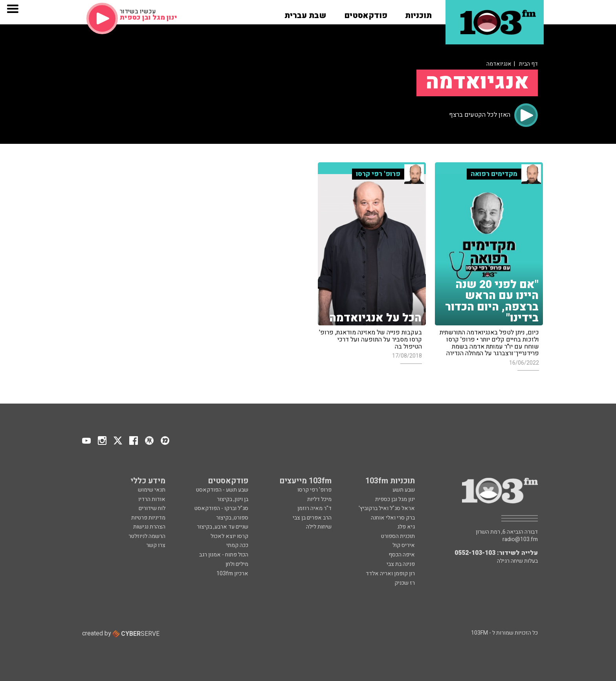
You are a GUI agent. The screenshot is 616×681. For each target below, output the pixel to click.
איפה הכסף (402, 555)
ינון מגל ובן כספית (395, 499)
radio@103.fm (520, 540)
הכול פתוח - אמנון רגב (224, 555)
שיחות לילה (319, 527)
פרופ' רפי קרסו (314, 490)
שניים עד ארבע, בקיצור (223, 527)
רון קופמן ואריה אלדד (390, 574)
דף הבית (528, 64)
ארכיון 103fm (232, 574)
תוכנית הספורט (398, 536)
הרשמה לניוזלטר (147, 536)
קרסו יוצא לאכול (229, 536)
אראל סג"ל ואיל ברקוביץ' (387, 508)
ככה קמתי (237, 545)
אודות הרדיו (152, 499)
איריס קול (404, 545)
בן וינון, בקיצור (233, 499)
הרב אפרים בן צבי (312, 518)
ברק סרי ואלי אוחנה (393, 518)
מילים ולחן (237, 564)
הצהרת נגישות (149, 527)
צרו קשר (156, 545)
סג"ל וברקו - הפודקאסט (221, 508)
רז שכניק (405, 583)
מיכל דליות (319, 499)
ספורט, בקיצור (232, 518)
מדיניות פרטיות (148, 518)
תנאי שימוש (152, 490)
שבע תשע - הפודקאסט (222, 490)
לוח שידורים (152, 508)
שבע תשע (404, 490)
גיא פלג (406, 527)
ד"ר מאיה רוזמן (314, 508)
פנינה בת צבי (401, 564)
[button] (418, 13)
